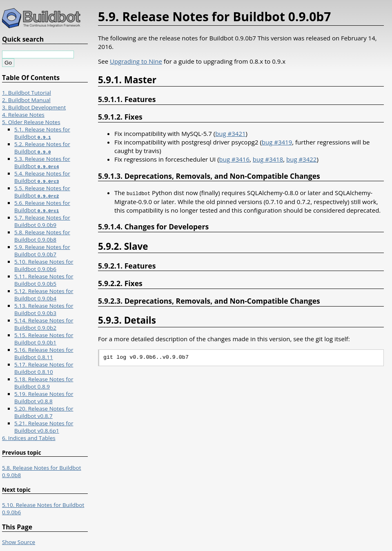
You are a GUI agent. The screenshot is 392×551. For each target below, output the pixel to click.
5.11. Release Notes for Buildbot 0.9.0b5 (44, 280)
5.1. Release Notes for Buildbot (42, 133)
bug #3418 (268, 159)
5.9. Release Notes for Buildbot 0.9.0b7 (42, 251)
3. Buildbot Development (34, 107)
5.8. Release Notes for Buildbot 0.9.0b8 (42, 236)
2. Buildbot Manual (26, 100)
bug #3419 (277, 142)
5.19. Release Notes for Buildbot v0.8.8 (44, 398)
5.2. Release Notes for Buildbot (42, 148)
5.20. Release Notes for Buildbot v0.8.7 (44, 412)
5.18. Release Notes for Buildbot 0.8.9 (44, 383)
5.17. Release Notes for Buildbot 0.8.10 (44, 368)
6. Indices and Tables (29, 438)
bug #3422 (301, 159)
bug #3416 (234, 159)
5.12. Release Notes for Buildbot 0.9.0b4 (44, 295)
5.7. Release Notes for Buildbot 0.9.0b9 (42, 221)
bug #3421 (230, 133)
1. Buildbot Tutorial (27, 93)
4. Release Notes (23, 115)
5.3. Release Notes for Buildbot (42, 162)
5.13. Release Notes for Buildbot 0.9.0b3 (44, 309)
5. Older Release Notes (31, 122)
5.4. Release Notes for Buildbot (42, 177)
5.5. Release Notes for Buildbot (42, 192)
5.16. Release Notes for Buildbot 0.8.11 (44, 353)
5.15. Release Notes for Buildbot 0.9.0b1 (44, 339)
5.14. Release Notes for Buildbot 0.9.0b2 (44, 324)
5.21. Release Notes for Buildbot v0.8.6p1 (44, 427)
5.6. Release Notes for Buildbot (42, 207)
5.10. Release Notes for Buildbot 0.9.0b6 (44, 265)
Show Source (19, 542)
